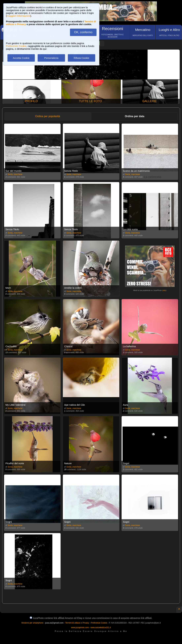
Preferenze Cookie (16, 46)
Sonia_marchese (15, 174)
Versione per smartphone (32, 623)
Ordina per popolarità (48, 116)
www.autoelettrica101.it (101, 627)
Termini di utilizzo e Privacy (77, 623)
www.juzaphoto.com (80, 627)
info (164, 290)
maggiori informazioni (19, 16)
